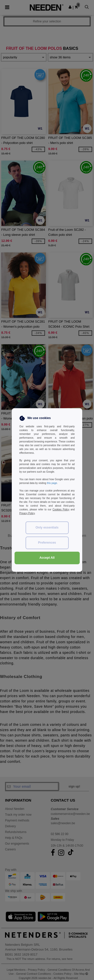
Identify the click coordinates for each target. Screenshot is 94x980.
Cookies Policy (61, 510)
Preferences (47, 543)
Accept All (47, 558)
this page (52, 483)
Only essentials (47, 527)
